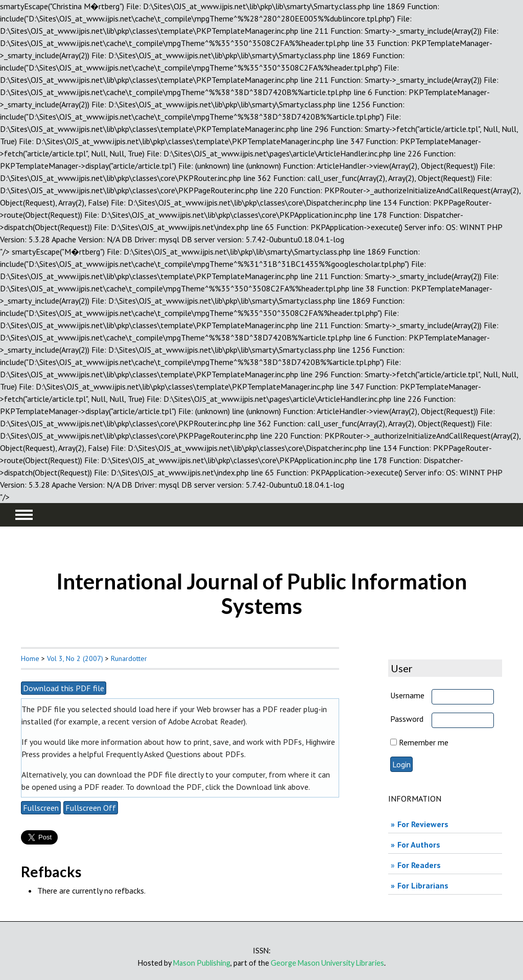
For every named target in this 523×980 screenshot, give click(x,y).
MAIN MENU (24, 515)
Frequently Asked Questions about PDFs (175, 754)
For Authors (419, 845)
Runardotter (129, 658)
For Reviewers (423, 824)
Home (30, 658)
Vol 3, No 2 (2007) (75, 658)
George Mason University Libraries (327, 963)
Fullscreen (41, 808)
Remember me (424, 742)
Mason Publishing (202, 963)
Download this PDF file (64, 688)
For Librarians (423, 885)
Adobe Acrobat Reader (206, 721)
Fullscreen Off (91, 808)
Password (407, 719)
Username (407, 695)
